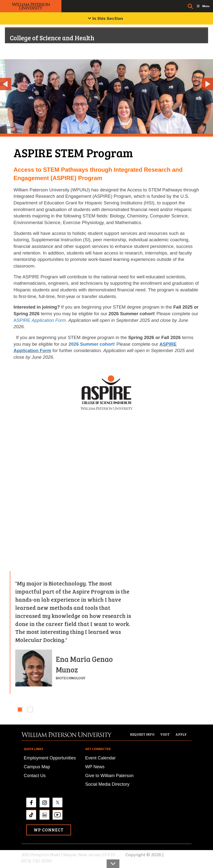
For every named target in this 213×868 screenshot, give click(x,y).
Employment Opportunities (50, 758)
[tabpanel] (73, 633)
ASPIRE (23, 320)
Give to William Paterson (109, 776)
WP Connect (49, 830)
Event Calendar (100, 758)
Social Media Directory (107, 784)
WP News (95, 767)
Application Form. (50, 320)
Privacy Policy (178, 855)
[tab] (20, 710)
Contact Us (35, 776)
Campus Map (37, 767)
